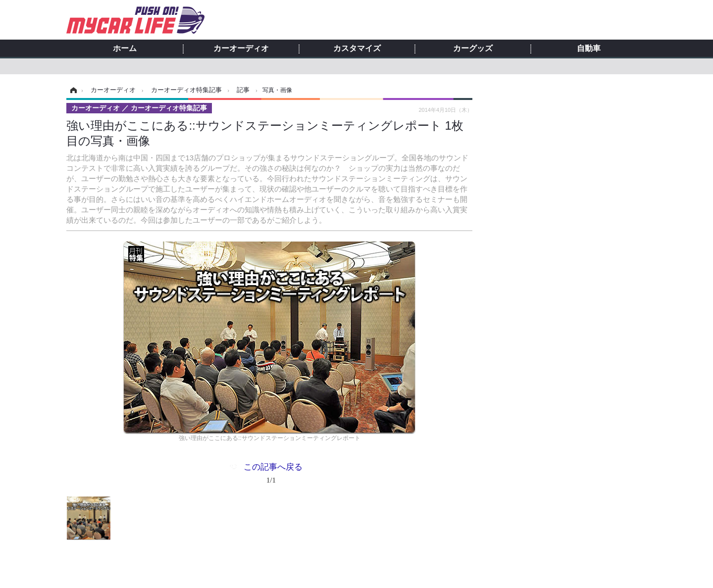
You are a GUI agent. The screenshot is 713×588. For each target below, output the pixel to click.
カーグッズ (473, 49)
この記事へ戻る (273, 475)
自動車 (589, 49)
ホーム (125, 49)
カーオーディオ (241, 49)
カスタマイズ (357, 49)
